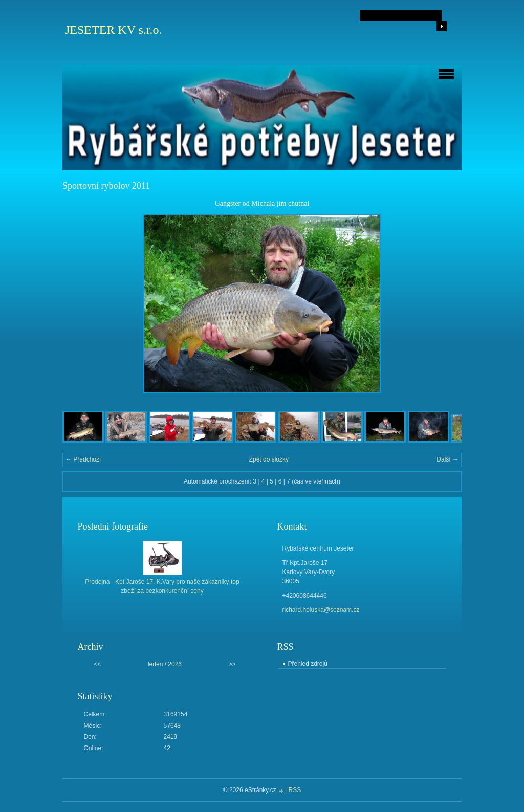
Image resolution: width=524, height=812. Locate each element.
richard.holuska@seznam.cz (321, 610)
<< (97, 664)
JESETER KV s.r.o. (114, 30)
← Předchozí (83, 459)
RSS (295, 790)
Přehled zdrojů (308, 664)
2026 (175, 664)
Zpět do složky (269, 459)
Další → (447, 459)
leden (155, 664)
